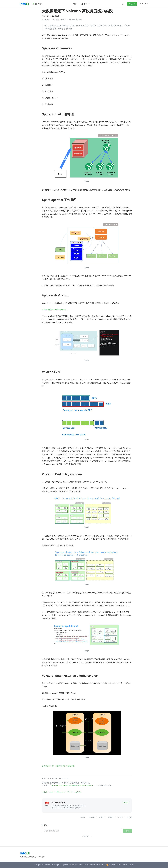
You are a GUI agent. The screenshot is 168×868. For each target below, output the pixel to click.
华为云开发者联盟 (53, 16)
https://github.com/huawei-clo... (55, 310)
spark (52, 792)
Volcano (69, 792)
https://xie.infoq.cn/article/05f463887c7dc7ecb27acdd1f (72, 785)
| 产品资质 (130, 865)
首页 (75, 4)
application (78, 792)
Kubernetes (60, 792)
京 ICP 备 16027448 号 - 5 (97, 865)
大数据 (45, 792)
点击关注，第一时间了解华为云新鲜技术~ (60, 766)
